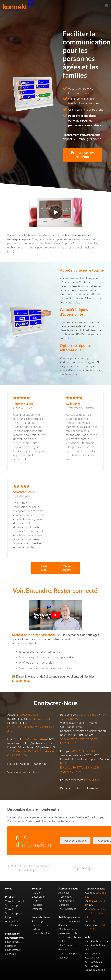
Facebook (33, 772)
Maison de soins (41, 933)
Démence (37, 909)
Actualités (64, 893)
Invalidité (37, 905)
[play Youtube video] (55, 615)
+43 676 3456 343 (83, 751)
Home (9, 888)
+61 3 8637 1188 (39, 719)
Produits (10, 897)
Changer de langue (82, 868)
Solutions (37, 888)
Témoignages (12, 925)
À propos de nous (68, 888)
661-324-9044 (34, 739)
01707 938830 (88, 715)
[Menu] (107, 6)
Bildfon (65, 763)
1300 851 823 (29, 715)
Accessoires (12, 921)
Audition (37, 893)
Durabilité (64, 905)
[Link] (30, 321)
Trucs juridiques (67, 909)
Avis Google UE (93, 962)
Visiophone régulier (16, 901)
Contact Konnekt (95, 888)
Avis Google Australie (97, 941)
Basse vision (39, 897)
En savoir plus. (21, 681)
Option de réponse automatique (76, 348)
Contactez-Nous (56, 703)
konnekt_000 (92, 780)
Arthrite (36, 901)
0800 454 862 (40, 764)
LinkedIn (92, 788)
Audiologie (38, 921)
